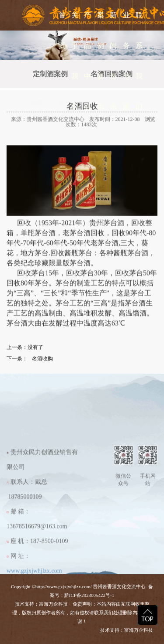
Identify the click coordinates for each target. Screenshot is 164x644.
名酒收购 (42, 365)
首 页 (62, 30)
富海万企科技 (55, 604)
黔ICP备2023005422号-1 (89, 595)
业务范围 (126, 61)
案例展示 (101, 61)
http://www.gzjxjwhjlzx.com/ (64, 586)
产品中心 (87, 61)
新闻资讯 (113, 61)
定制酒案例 (50, 74)
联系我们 (139, 61)
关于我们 (75, 61)
